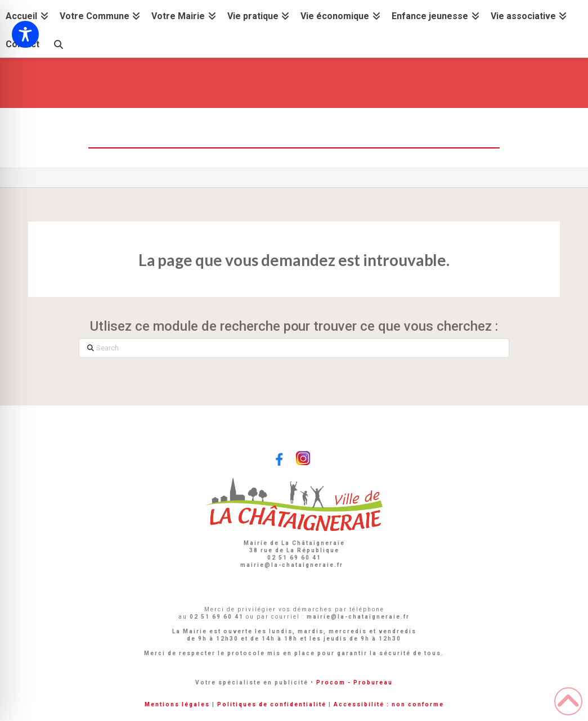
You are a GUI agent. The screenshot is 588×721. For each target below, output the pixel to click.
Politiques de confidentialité (272, 704)
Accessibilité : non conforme (389, 704)
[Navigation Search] (58, 43)
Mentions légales (177, 704)
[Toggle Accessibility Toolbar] (25, 34)
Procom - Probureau (354, 682)
